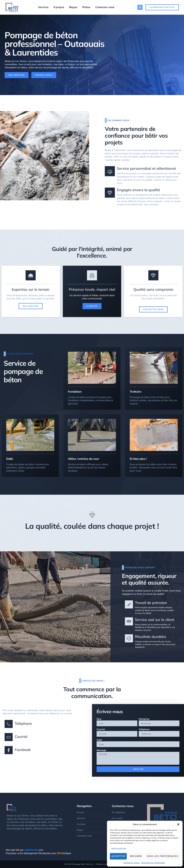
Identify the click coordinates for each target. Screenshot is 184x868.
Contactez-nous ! (93, 681)
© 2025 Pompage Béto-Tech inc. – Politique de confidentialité (92, 864)
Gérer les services (119, 848)
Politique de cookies (131, 863)
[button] (178, 824)
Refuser (136, 856)
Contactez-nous (105, 7)
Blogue (73, 7)
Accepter (118, 856)
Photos (86, 7)
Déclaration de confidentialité (153, 863)
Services (43, 7)
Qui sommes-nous (118, 120)
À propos (59, 7)
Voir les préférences (162, 856)
